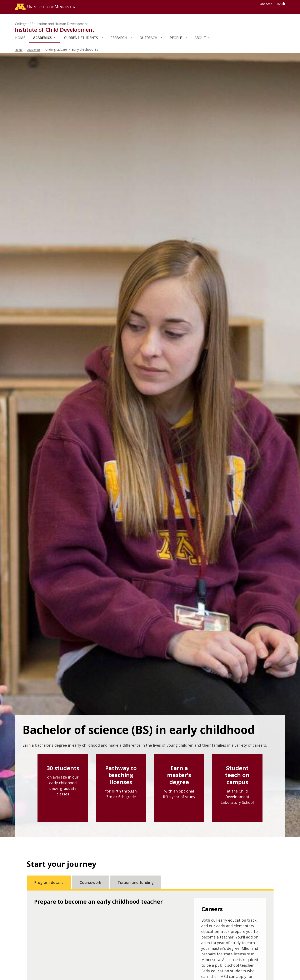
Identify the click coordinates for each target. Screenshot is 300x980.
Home (19, 51)
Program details (49, 883)
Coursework (90, 883)
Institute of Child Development (55, 31)
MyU (281, 4)
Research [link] (119, 39)
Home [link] (20, 39)
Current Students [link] (81, 39)
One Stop (266, 4)
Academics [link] (42, 39)
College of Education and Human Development (51, 25)
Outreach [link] (148, 39)
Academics (36, 51)
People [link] (176, 39)
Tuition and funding (136, 883)
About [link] (200, 39)
